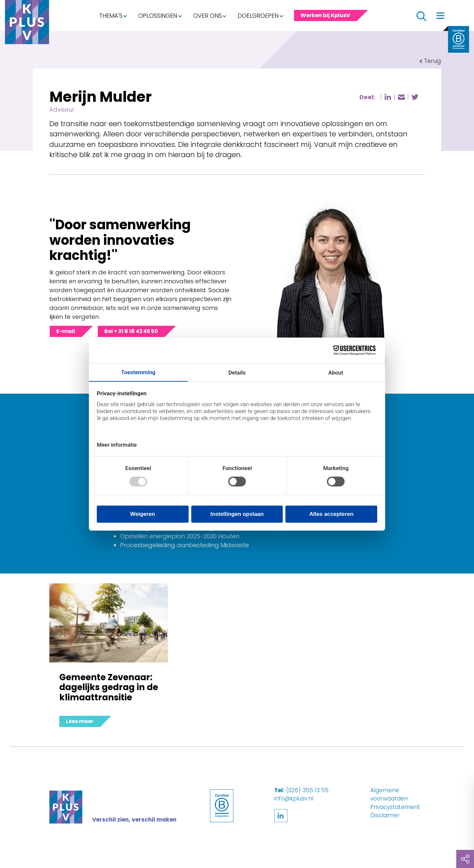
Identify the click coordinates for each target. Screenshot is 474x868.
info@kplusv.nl (294, 798)
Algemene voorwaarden (389, 795)
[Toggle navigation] (440, 15)
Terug (433, 61)
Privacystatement (395, 807)
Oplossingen (158, 16)
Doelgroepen (258, 16)
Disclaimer (385, 815)
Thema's (111, 16)
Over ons (208, 16)
